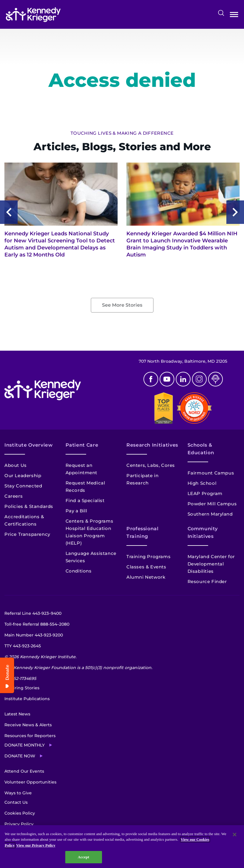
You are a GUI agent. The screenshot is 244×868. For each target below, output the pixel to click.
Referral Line (33, 613)
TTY (23, 646)
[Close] (235, 835)
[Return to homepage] (33, 15)
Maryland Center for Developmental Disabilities (211, 564)
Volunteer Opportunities (30, 782)
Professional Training (143, 532)
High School (202, 483)
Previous (9, 212)
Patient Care (82, 445)
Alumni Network (146, 577)
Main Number (34, 635)
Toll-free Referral (37, 624)
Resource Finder (207, 581)
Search (221, 13)
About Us (16, 465)
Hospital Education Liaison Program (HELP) (88, 536)
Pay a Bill (76, 511)
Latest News (17, 714)
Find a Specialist (85, 500)
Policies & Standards (29, 506)
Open (234, 16)
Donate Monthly (25, 745)
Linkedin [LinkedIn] (183, 379)
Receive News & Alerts (28, 725)
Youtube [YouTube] (167, 379)
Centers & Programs (90, 521)
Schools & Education (201, 449)
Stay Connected (23, 486)
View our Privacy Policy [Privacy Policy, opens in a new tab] (36, 845)
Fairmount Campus (211, 473)
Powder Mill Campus (212, 504)
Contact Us (16, 802)
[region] (122, 847)
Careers (14, 496)
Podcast (215, 379)
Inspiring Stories (22, 688)
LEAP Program (205, 493)
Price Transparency (27, 534)
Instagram (199, 379)
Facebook (151, 379)
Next (235, 212)
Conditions (79, 571)
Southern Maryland (210, 514)
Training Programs (148, 557)
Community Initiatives (203, 532)
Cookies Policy (20, 813)
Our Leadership (23, 476)
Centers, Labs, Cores (151, 465)
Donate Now (20, 756)
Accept (83, 857)
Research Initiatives (152, 445)
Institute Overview (29, 445)
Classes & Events (146, 567)
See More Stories (122, 305)
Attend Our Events (24, 771)
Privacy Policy (19, 824)
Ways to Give (18, 793)
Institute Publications (27, 699)
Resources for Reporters (30, 736)
